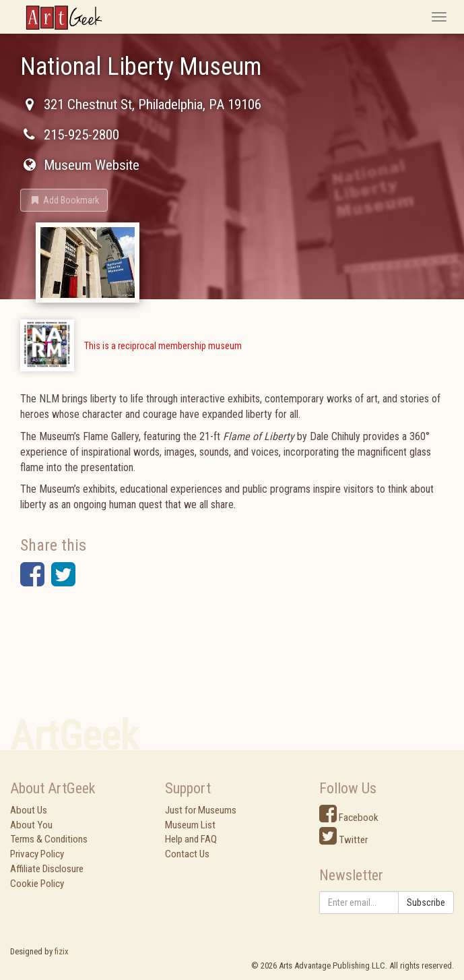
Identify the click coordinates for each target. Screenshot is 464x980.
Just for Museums (201, 810)
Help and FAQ (191, 839)
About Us (29, 810)
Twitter (343, 840)
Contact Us (187, 854)
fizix (62, 951)
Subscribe (426, 902)
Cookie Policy (37, 884)
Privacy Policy (37, 854)
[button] (64, 200)
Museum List (190, 825)
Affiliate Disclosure (47, 869)
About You (31, 825)
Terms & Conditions (49, 839)
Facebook (349, 818)
